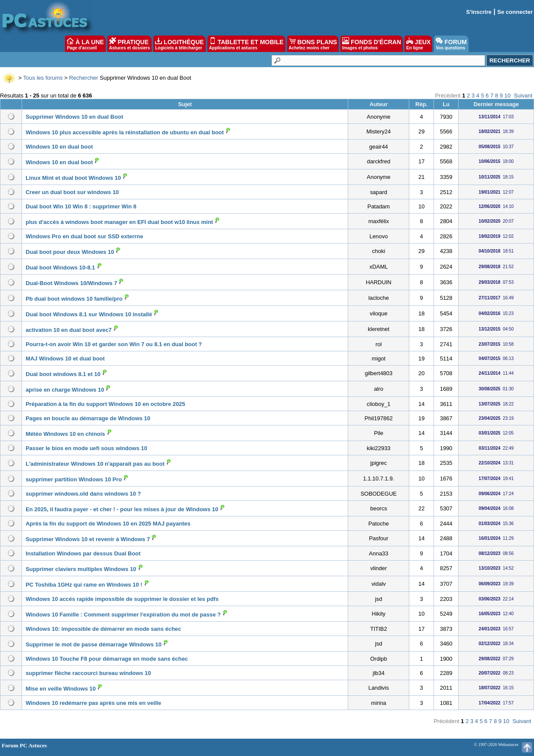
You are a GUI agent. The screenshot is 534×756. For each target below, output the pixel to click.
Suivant (523, 96)
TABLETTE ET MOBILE (246, 44)
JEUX (418, 44)
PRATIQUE (130, 44)
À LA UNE (85, 44)
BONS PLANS (313, 44)
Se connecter (515, 12)
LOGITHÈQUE (179, 44)
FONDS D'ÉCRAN (372, 44)
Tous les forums (43, 78)
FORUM (451, 44)
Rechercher (83, 78)
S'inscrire (479, 12)
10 (508, 96)
